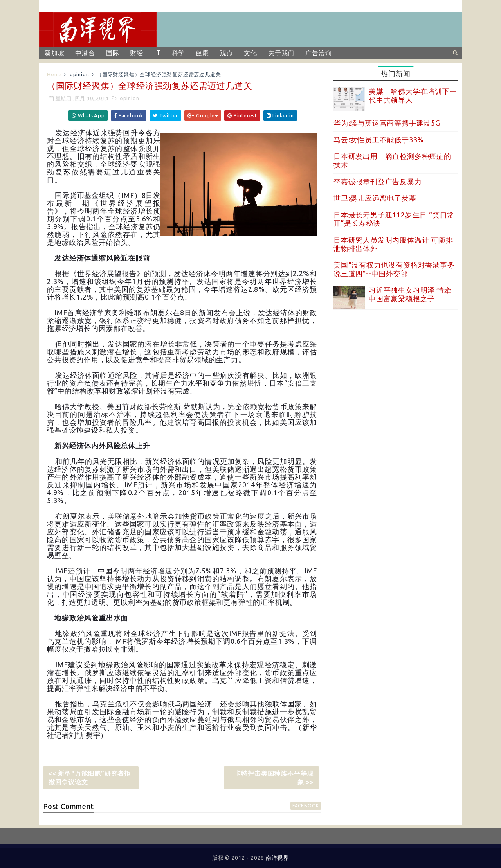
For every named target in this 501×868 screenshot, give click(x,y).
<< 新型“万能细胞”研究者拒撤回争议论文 (90, 778)
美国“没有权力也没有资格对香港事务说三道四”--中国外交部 (394, 269)
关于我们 (281, 53)
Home (54, 74)
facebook (306, 806)
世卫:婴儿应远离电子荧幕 (375, 198)
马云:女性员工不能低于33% (379, 140)
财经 (137, 53)
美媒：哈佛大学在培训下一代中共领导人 (413, 95)
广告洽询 (318, 53)
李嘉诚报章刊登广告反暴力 (378, 182)
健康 (202, 53)
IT (158, 53)
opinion (79, 74)
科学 (178, 53)
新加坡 (54, 53)
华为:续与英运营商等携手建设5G (387, 123)
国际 (113, 53)
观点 (227, 53)
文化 (250, 53)
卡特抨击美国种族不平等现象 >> (274, 778)
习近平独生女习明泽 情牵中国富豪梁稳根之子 (410, 294)
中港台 (85, 53)
